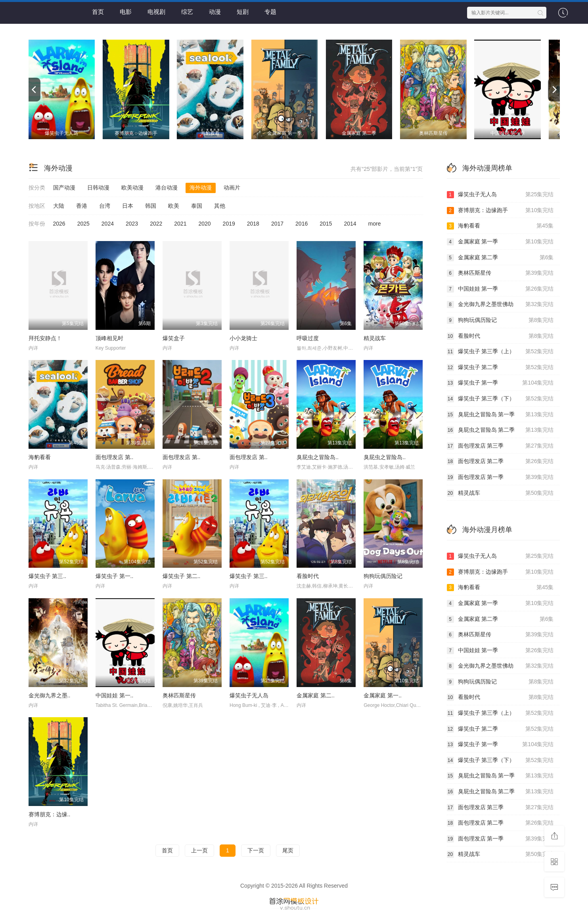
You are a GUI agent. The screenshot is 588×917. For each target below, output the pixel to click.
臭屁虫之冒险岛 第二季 (500, 430)
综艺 (187, 12)
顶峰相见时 (109, 338)
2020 (204, 224)
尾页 (288, 850)
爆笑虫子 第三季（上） (500, 352)
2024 (108, 224)
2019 (229, 224)
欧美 (174, 206)
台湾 (105, 206)
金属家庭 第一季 (500, 242)
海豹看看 (40, 457)
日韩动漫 (98, 188)
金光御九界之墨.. (50, 695)
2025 (83, 224)
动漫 (215, 12)
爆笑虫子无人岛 (249, 695)
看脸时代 (308, 576)
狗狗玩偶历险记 (383, 576)
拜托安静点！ (45, 338)
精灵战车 (375, 338)
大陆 (59, 206)
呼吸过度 (308, 338)
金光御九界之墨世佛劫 (500, 304)
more (375, 224)
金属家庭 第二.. (316, 695)
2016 (302, 224)
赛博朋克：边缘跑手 (500, 211)
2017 (277, 224)
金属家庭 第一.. (383, 695)
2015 (326, 224)
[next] (554, 90)
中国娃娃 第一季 (500, 289)
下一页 (256, 850)
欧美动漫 (132, 188)
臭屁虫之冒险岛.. (318, 457)
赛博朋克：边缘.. (50, 814)
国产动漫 (64, 188)
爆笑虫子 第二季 (500, 368)
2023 (132, 224)
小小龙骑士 (243, 338)
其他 (220, 206)
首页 (98, 12)
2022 (156, 224)
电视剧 (156, 12)
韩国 (151, 206)
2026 (59, 224)
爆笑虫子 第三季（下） (500, 399)
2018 (253, 224)
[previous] (34, 90)
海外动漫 (201, 188)
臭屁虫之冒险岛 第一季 (500, 415)
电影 (126, 12)
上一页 (199, 850)
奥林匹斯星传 (179, 695)
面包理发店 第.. (115, 457)
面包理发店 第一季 (500, 477)
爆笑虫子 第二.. (182, 576)
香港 (82, 206)
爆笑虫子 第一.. (115, 576)
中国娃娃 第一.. (115, 695)
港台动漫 (167, 188)
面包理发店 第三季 (500, 446)
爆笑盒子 (174, 338)
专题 (270, 12)
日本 (128, 206)
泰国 (197, 206)
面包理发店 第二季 (500, 461)
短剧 (243, 12)
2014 (350, 224)
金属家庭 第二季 (500, 258)
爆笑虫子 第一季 (500, 383)
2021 (180, 224)
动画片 (232, 188)
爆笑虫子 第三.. (48, 576)
